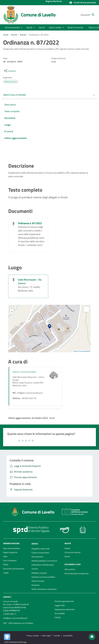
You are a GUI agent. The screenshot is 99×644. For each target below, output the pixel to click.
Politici (6, 565)
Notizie (23, 35)
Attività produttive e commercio (44, 561)
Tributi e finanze (38, 581)
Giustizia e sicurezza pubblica (43, 577)
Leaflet (75, 351)
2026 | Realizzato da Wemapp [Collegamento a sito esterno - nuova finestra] (15, 642)
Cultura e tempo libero (40, 553)
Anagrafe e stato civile (40, 549)
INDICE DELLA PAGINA (15, 95)
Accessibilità (60, 613)
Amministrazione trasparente (77, 573)
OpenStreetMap (85, 351)
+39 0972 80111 (10, 614)
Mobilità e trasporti (39, 573)
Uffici (5, 556)
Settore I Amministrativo (24, 372)
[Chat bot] (92, 637)
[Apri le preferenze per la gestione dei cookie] (7, 637)
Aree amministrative (11, 548)
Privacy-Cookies (33, 636)
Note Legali (46, 636)
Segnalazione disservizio (65, 609)
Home (6, 35)
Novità (14, 35)
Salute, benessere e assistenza (44, 589)
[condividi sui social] (10, 71)
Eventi (67, 556)
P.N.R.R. (58, 618)
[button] (83, 3)
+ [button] (12, 308)
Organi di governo (10, 552)
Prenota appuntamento (64, 601)
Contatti (7, 597)
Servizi (35, 544)
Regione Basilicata (54, 1)
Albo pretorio (70, 569)
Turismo (35, 569)
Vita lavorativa (37, 557)
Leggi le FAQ (60, 605)
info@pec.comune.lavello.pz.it (15, 618)
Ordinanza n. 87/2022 (39, 35)
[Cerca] (93, 15)
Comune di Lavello (38, 15)
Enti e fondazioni (10, 561)
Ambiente (35, 585)
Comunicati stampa (73, 552)
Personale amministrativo (14, 569)
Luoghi (6, 573)
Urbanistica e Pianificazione (43, 565)
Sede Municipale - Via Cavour (30, 281)
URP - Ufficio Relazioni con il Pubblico (18, 623)
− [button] (12, 312)
